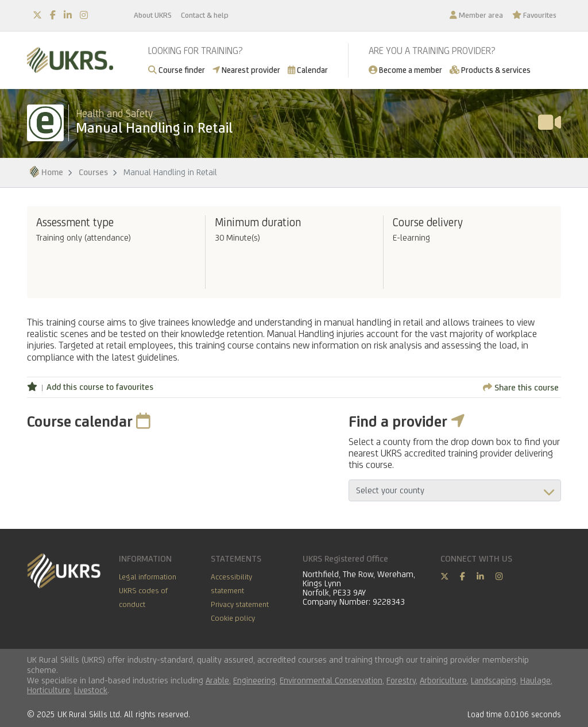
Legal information (148, 577)
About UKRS (153, 15)
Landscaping (494, 680)
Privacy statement (240, 604)
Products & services (490, 70)
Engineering (254, 680)
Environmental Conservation (331, 680)
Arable (217, 680)
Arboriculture (443, 680)
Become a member (405, 70)
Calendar (308, 70)
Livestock (91, 690)
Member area (476, 15)
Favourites (534, 15)
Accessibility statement (231, 583)
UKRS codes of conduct (143, 597)
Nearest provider (246, 70)
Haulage (535, 680)
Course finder (177, 70)
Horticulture (49, 690)
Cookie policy (233, 618)
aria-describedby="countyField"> (455, 490)
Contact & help (205, 15)
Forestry (401, 680)
